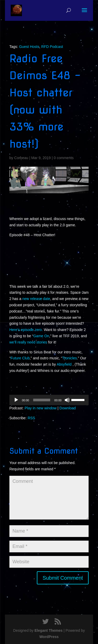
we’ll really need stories (28, 342)
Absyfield (65, 364)
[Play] (16, 400)
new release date (36, 299)
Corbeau (21, 158)
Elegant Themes (48, 630)
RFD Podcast (52, 47)
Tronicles (70, 358)
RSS (31, 418)
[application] (49, 400)
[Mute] (67, 400)
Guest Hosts (29, 47)
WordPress (49, 637)
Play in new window (41, 408)
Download (68, 408)
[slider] (42, 400)
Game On (41, 336)
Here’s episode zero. (26, 330)
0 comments (64, 158)
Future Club (20, 358)
